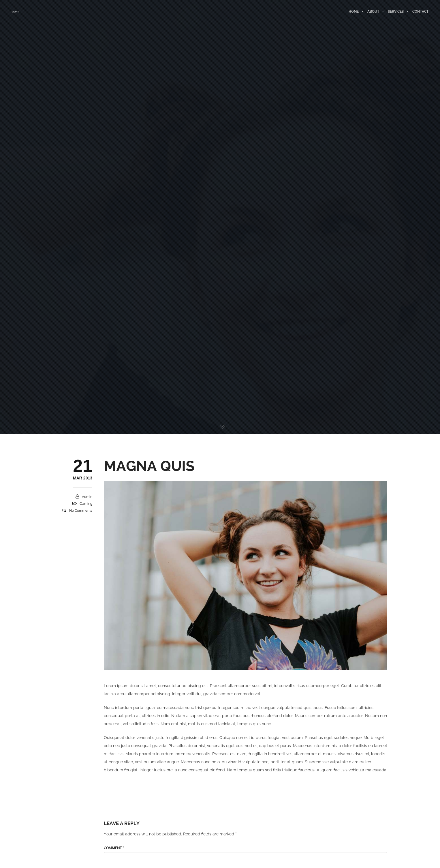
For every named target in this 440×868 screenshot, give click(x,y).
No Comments (81, 511)
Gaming (86, 504)
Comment (114, 848)
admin (87, 497)
